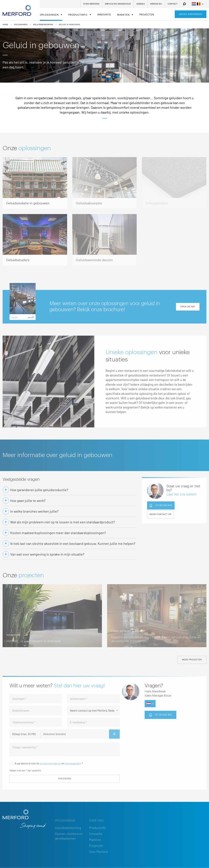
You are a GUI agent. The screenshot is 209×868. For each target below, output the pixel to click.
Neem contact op (160, 514)
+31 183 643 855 (161, 506)
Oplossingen (50, 15)
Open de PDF (188, 307)
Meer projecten (192, 660)
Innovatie (104, 15)
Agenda (141, 4)
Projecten (147, 15)
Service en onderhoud (118, 4)
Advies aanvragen (191, 14)
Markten (124, 15)
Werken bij (156, 4)
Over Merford (91, 4)
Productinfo (78, 15)
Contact (173, 4)
